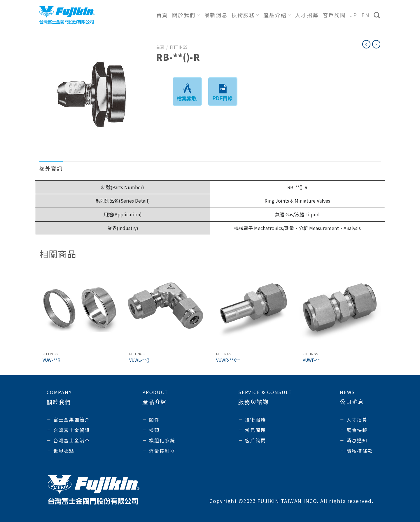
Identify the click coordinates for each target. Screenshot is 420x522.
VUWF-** (311, 360)
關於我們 (186, 15)
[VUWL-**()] (167, 308)
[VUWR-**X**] (253, 308)
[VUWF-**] (340, 308)
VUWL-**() (139, 360)
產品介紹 (277, 15)
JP (354, 15)
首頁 (162, 15)
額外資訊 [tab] (51, 168)
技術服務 (245, 15)
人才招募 (307, 15)
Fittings (179, 47)
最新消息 (216, 15)
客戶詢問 (334, 15)
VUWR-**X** (228, 360)
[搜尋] (377, 15)
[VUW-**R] (80, 308)
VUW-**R (51, 360)
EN (365, 15)
